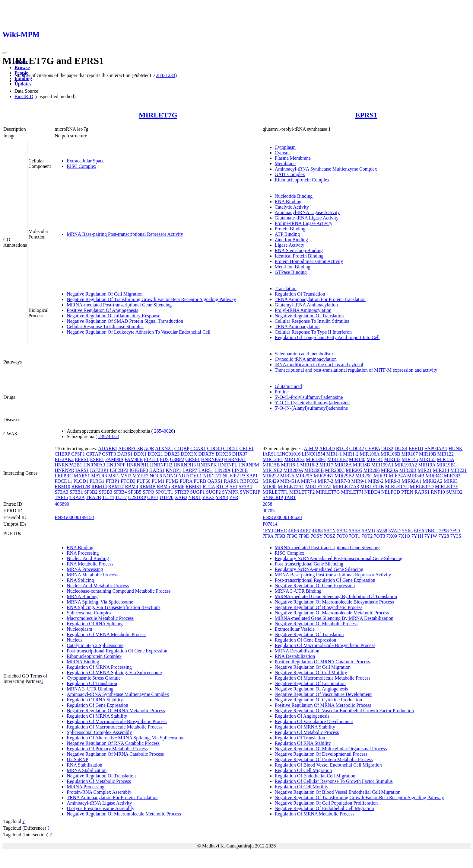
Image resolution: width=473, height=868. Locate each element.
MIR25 (287, 476)
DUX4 (401, 448)
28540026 (164, 431)
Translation (286, 288)
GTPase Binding (291, 272)
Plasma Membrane (293, 158)
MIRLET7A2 (318, 487)
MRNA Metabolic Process (92, 575)
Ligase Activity (290, 245)
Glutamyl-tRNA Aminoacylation (306, 305)
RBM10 (62, 487)
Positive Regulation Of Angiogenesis (102, 310)
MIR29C (364, 476)
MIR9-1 (359, 481)
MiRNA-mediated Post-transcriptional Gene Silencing (119, 305)
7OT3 (379, 536)
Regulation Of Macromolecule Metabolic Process (114, 727)
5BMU (369, 531)
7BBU (432, 531)
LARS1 (206, 470)
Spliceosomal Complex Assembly (99, 732)
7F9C (292, 536)
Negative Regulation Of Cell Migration (105, 294)
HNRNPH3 (185, 465)
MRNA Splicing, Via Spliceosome (100, 602)
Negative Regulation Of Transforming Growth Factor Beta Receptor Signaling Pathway (151, 299)
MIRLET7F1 (275, 492)
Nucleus (75, 640)
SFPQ (148, 492)
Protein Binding (290, 229)
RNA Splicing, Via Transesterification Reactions (113, 607)
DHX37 (240, 454)
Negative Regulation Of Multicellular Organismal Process (331, 749)
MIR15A (445, 459)
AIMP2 (311, 448)
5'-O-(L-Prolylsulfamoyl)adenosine (309, 397)
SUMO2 (454, 492)
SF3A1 (245, 487)
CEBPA (373, 448)
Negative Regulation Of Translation (309, 316)
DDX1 (140, 454)
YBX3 (222, 497)
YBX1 (195, 497)
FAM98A (114, 459)
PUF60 (143, 481)
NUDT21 (212, 476)
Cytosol (282, 153)
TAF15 (61, 497)
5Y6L (407, 531)
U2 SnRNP (78, 759)
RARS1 (231, 481)
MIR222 (271, 476)
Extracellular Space (86, 161)
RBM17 (116, 487)
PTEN (407, 492)
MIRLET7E (447, 487)
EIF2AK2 (64, 459)
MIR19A (427, 465)
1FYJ (268, 531)
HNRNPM (249, 465)
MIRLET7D (422, 487)
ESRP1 (97, 459)
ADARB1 (108, 448)
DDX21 (156, 454)
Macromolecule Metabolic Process (100, 618)
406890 (62, 504)
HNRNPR (64, 470)
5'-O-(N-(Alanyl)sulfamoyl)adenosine (311, 408)
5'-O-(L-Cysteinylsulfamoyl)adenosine (312, 403)
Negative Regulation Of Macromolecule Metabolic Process (124, 814)
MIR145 (410, 459)
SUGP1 (197, 492)
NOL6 (156, 476)
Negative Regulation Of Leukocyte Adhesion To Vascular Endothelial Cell (138, 332)
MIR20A (390, 470)
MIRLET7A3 (346, 487)
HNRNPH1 (138, 465)
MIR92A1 (411, 481)
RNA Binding (288, 202)
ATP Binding (287, 234)
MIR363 (452, 476)
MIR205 (354, 470)
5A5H (355, 531)
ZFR (234, 497)
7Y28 (444, 536)
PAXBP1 (249, 476)
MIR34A (397, 476)
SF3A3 (61, 492)
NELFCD (391, 492)
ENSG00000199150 (74, 517)
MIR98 (270, 487)
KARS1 (157, 470)
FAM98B (134, 459)
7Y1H (417, 536)
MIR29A (304, 476)
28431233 (166, 75)
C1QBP (182, 448)
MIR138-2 (338, 459)
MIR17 (326, 465)
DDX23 (172, 454)
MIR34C (434, 476)
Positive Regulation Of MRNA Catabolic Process (322, 662)
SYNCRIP (250, 492)
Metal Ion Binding (293, 267)
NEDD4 (372, 492)
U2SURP (137, 497)
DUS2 (387, 448)
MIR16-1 (290, 465)
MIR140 (357, 459)
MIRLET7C (397, 487)
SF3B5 (135, 492)
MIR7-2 (325, 481)
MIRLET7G (158, 115)
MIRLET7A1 (291, 487)
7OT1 (355, 536)
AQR (149, 448)
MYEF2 (140, 476)
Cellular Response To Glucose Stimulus (105, 327)
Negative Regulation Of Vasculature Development (323, 694)
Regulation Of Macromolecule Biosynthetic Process (117, 721)
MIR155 (427, 459)
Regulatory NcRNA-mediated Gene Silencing (319, 569)
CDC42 (357, 448)
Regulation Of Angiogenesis (302, 716)
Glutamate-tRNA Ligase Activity (307, 218)
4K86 (294, 531)
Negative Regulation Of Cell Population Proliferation (326, 803)
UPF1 (153, 497)
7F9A (268, 536)
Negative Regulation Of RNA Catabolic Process (113, 743)
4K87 (306, 531)
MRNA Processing (85, 569)
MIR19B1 (446, 465)
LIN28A (222, 470)
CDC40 (215, 448)
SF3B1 (76, 492)
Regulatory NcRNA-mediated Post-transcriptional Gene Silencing (339, 558)
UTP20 (167, 497)
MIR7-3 (342, 481)
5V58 (382, 531)
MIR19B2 (273, 470)
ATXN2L (164, 448)
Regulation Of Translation (300, 294)
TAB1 (290, 497)
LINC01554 (313, 454)
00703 (269, 511)
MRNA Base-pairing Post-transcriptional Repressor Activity (125, 234)
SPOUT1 (164, 492)
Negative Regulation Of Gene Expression (315, 586)
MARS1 (82, 476)
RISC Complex (81, 166)
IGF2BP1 (99, 470)
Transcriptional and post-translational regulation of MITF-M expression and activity (356, 370)
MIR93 (451, 481)
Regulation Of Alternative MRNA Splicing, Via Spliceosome (125, 738)
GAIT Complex (290, 174)
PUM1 (158, 481)
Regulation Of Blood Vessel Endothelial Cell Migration (328, 765)
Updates (23, 84)
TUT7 (121, 497)
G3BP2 (177, 459)
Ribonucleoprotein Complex (302, 180)
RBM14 (99, 487)
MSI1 (114, 476)
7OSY (317, 536)
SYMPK (230, 492)
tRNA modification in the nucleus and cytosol (319, 365)
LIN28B (240, 470)
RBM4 (132, 487)
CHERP (62, 454)
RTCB (222, 487)
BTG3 (342, 448)
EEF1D (416, 448)
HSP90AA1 (436, 448)
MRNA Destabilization (297, 651)
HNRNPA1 (235, 459)
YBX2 (208, 497)
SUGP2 (213, 492)
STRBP (182, 492)
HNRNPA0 (212, 459)
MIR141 (375, 459)
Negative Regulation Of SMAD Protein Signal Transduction (125, 321)
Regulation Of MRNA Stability (97, 716)
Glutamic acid (288, 386)
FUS (164, 459)
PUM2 (172, 481)
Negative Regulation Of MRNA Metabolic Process (116, 711)
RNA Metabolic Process (90, 564)
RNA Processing (83, 553)
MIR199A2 (406, 465)
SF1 (233, 487)
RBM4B (148, 487)
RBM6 (178, 487)
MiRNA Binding (83, 662)
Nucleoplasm (79, 629)
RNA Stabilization (84, 765)
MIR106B (390, 454)
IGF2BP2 (119, 470)
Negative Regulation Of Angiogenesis (311, 689)
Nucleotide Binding (294, 196)
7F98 (444, 531)
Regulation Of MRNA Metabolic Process (106, 634)
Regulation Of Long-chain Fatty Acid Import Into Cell (327, 337)
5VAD (395, 531)
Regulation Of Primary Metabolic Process (107, 749)
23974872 (108, 436)
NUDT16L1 (190, 476)
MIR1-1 (334, 454)
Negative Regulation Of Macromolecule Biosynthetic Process (334, 602)
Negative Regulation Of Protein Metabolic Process (324, 759)
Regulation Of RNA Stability (95, 700)
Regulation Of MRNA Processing (99, 667)
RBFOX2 (249, 481)
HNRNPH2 (161, 465)
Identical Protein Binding (299, 256)
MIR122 (446, 454)
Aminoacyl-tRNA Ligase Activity (307, 212)
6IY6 (419, 531)
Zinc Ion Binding (291, 240)
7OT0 (342, 536)
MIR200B (314, 470)
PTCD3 (128, 481)
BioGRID (24, 96)
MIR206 (371, 470)
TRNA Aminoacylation (297, 327)
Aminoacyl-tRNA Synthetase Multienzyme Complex (326, 169)
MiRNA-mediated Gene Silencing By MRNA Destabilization (334, 618)
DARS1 (125, 454)
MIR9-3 (393, 481)
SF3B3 (105, 492)
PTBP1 (113, 481)
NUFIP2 (231, 476)
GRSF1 (193, 459)
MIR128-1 (273, 459)
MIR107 (410, 454)
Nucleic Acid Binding (88, 558)
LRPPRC (64, 476)
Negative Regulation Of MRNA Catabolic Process (115, 754)
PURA (186, 481)
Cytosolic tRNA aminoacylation (306, 359)
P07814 (270, 524)
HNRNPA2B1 (68, 465)
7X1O (404, 536)
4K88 (317, 531)
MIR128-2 (294, 459)
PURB (200, 481)
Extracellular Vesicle (295, 629)
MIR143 (392, 459)
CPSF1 (78, 454)
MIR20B (408, 470)
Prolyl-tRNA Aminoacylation (303, 310)
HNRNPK (207, 465)
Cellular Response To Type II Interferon (313, 332)
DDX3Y (206, 454)
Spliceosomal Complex (89, 613)
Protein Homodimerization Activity (309, 261)
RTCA (209, 487)
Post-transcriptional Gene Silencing (309, 564)
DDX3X (189, 454)
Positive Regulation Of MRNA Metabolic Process (323, 705)
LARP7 (190, 470)
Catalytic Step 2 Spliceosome (95, 645)
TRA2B (93, 497)
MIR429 (271, 481)
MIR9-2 (376, 481)
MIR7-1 (309, 481)
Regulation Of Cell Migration (303, 770)
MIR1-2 (351, 454)
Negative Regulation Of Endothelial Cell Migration (324, 808)
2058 (268, 504)
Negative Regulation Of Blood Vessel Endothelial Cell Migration (338, 792)
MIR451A (290, 481)
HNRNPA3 (94, 465)
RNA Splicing (80, 580)
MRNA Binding (82, 596)
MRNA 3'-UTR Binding (90, 689)
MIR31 (381, 476)
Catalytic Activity (292, 207)
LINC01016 (289, 454)
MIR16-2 (309, 465)
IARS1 (82, 470)
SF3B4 (120, 492)
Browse (22, 67)
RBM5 (163, 487)
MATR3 (99, 476)
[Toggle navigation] (5, 53)
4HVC (281, 531)
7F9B (280, 536)
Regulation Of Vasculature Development (314, 721)
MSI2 (126, 476)
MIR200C (335, 470)
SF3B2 (91, 492)
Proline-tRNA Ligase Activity (304, 223)
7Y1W (431, 536)
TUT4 (108, 497)
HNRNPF (116, 465)
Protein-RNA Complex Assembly (99, 792)
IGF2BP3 (139, 470)
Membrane (285, 163)
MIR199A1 (383, 465)
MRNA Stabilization (87, 770)
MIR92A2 (433, 481)
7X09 (392, 536)
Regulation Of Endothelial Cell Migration (315, 776)
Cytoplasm (285, 147)
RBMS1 (193, 487)
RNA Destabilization (295, 656)
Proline (282, 392)
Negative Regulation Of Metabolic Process (316, 624)
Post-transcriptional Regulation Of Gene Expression (117, 651)
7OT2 (367, 536)
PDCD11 (63, 481)
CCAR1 (198, 448)
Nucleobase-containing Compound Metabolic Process (119, 591)
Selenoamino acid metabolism (304, 354)
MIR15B (271, 465)
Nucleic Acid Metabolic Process (98, 586)
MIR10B (428, 454)
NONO (170, 476)
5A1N (330, 531)
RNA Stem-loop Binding (299, 250)
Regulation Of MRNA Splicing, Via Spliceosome (114, 673)
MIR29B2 (344, 476)
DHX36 (223, 454)
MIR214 (441, 470)
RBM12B (81, 487)
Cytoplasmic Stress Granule (94, 678)
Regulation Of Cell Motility (302, 787)
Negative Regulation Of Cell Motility (311, 673)
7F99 (455, 531)
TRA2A (77, 497)
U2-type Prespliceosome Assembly (100, 808)
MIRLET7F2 (302, 492)
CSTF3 (109, 454)
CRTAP (94, 454)
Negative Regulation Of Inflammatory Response (113, 316)
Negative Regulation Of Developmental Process (321, 754)
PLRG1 (97, 481)
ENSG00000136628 (282, 517)
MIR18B (362, 465)
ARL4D (327, 448)
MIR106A (370, 454)
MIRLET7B (372, 487)
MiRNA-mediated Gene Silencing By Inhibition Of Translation (336, 596)
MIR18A (343, 465)
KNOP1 (173, 470)
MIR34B (416, 476)
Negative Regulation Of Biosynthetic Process (319, 607)
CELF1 (247, 448)
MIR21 (425, 470)
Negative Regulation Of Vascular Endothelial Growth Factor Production (344, 711)
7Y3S (456, 536)
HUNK (456, 448)
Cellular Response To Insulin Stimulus (312, 321)
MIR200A (293, 470)
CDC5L (230, 448)
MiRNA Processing (86, 787)
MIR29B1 (324, 476)
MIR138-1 (316, 459)
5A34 (342, 531)
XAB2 (181, 497)
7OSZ (329, 536)
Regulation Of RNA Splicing (95, 624)
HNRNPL (228, 465)
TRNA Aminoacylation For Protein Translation (320, 299)
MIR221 (459, 470)
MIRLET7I (352, 492)
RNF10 (438, 492)
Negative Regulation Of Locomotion (310, 683)
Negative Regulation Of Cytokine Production (319, 700)
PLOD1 (81, 481)
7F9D (304, 536)
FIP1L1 (151, 459)
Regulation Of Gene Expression (97, 705)
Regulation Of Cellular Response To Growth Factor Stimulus (334, 781)
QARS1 (215, 481)
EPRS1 (366, 115)
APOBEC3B (131, 448)
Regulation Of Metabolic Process (99, 781)
